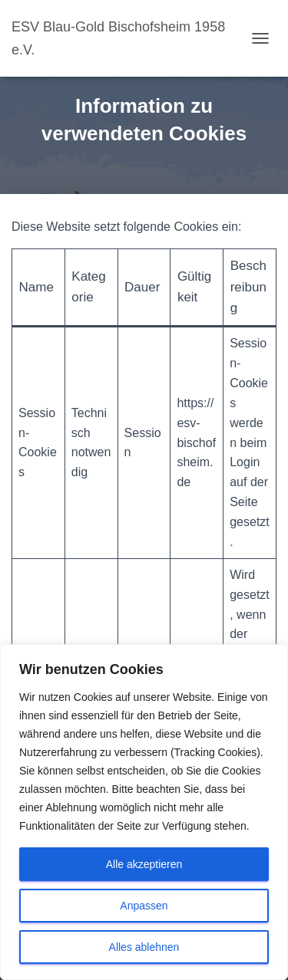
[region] (144, 812)
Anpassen (144, 906)
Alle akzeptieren (144, 864)
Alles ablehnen (144, 947)
